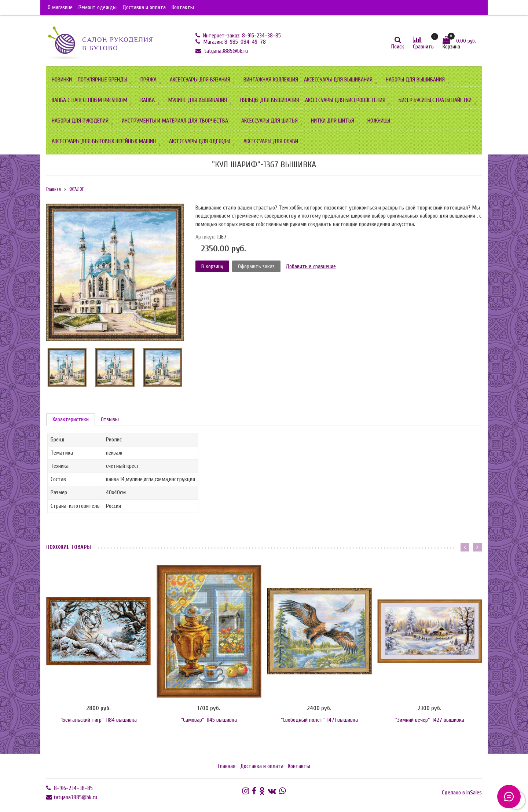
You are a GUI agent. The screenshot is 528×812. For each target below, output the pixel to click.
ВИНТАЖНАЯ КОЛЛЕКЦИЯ (271, 80)
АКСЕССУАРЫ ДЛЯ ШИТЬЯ (269, 121)
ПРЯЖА (148, 80)
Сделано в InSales (462, 793)
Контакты (183, 7)
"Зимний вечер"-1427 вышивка (430, 720)
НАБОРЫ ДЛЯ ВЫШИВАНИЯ (415, 80)
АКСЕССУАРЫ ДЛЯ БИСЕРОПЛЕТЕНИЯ (345, 100)
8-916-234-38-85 (73, 788)
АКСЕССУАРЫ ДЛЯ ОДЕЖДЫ (200, 141)
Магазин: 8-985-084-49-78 (234, 42)
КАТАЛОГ (76, 189)
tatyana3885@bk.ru (225, 51)
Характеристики (71, 419)
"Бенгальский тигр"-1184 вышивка (99, 720)
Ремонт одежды (98, 7)
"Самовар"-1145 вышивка (209, 720)
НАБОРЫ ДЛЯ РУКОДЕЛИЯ (80, 121)
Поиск (398, 47)
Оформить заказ (256, 266)
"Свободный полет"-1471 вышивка (319, 720)
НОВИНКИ (62, 80)
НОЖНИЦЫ (379, 121)
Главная (54, 189)
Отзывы (110, 419)
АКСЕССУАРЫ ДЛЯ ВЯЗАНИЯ (200, 80)
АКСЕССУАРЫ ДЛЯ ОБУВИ (271, 141)
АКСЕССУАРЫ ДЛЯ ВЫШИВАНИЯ (338, 80)
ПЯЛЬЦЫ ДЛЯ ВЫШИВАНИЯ (270, 100)
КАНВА (148, 100)
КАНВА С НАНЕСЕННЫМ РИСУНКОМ (89, 100)
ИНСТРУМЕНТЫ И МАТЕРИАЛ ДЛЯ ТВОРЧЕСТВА (175, 121)
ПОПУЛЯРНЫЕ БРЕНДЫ (102, 80)
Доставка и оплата (144, 7)
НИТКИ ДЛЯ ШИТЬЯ (333, 121)
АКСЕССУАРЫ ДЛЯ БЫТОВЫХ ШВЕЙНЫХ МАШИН (104, 141)
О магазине (60, 7)
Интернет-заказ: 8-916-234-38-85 (241, 36)
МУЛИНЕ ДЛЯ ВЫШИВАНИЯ (197, 100)
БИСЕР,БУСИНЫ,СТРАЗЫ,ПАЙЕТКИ (435, 100)
